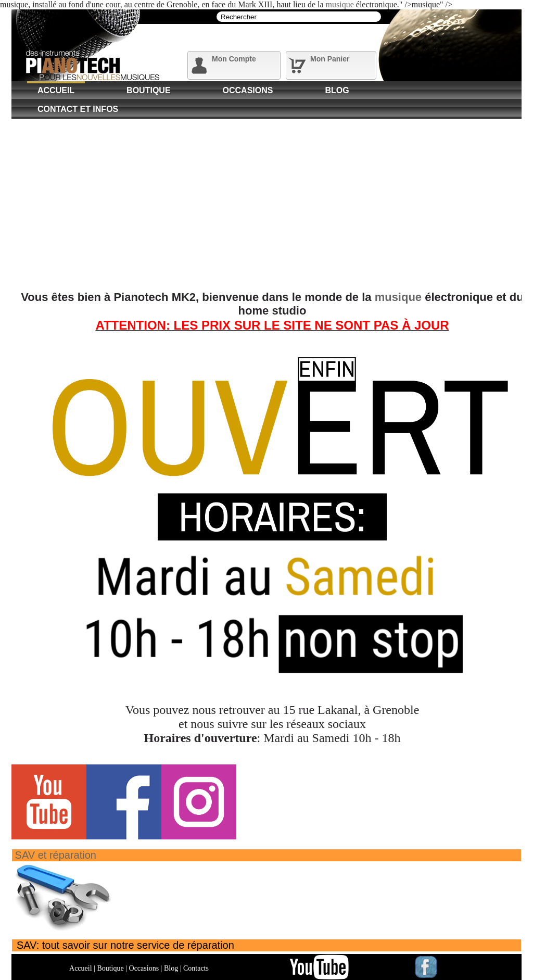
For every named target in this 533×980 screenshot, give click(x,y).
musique (340, 4)
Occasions (248, 90)
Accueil (56, 90)
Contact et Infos (78, 109)
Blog (337, 90)
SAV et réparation (56, 855)
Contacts (196, 968)
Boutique (148, 90)
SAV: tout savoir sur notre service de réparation (125, 945)
